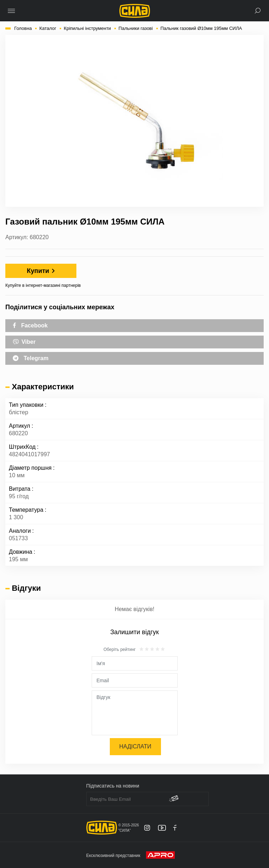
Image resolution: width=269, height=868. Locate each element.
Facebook (30, 325)
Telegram (31, 358)
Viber (24, 341)
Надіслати (135, 746)
